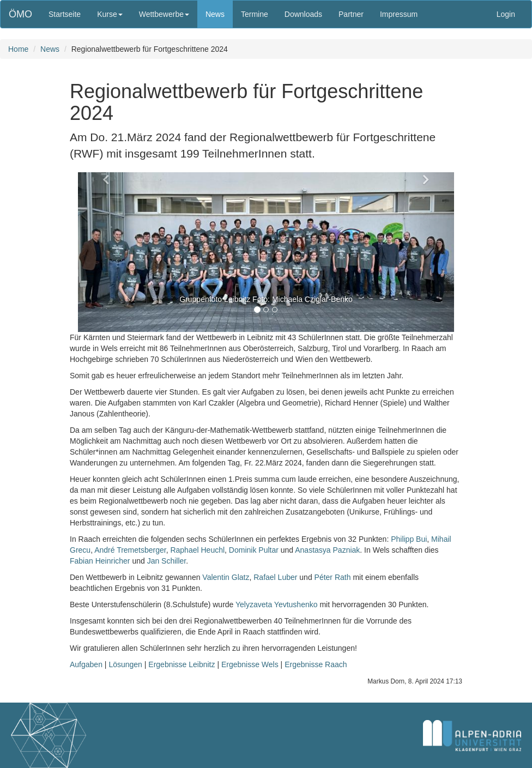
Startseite (65, 14)
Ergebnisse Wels (250, 664)
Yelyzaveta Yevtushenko (277, 604)
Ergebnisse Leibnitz (182, 664)
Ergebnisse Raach (316, 664)
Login (506, 14)
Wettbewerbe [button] (164, 14)
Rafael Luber (275, 577)
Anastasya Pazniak (327, 550)
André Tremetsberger (130, 550)
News (215, 14)
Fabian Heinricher (100, 561)
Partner (351, 14)
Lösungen (125, 664)
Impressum (399, 14)
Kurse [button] (110, 14)
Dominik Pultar (254, 550)
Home (18, 49)
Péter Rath (333, 577)
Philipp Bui (409, 539)
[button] (106, 252)
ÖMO (20, 14)
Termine (255, 14)
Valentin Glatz (226, 577)
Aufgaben (86, 664)
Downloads (303, 14)
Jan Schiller (167, 561)
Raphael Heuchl (197, 550)
